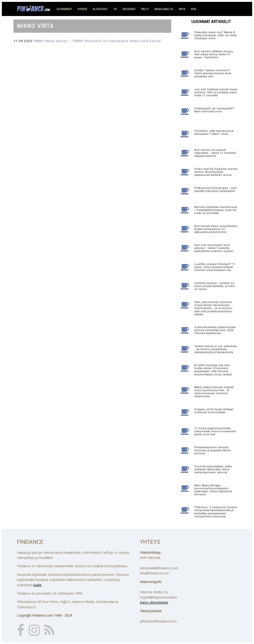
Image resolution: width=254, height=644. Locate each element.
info (182, 9)
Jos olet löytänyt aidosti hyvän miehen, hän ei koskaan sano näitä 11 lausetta (216, 92)
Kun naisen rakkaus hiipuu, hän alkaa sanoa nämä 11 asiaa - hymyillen (214, 54)
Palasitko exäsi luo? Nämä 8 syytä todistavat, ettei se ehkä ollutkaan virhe (215, 35)
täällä (37, 585)
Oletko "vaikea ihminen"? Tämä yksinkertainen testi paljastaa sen (213, 73)
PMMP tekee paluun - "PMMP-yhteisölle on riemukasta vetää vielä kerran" (98, 41)
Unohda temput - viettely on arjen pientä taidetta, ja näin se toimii (215, 286)
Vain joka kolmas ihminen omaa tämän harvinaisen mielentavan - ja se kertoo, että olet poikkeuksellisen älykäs (214, 308)
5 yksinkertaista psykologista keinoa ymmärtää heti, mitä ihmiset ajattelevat (215, 330)
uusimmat (64, 9)
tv (115, 9)
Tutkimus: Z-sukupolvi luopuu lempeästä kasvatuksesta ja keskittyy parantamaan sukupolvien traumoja (216, 512)
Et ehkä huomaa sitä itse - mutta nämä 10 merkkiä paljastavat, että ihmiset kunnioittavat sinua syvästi (213, 370)
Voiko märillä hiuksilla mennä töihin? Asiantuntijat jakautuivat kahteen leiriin (216, 172)
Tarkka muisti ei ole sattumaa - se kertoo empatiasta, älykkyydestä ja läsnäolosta (216, 349)
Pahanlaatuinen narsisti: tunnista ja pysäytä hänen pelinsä (213, 450)
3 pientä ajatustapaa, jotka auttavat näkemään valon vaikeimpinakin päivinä (213, 469)
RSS (194, 9)
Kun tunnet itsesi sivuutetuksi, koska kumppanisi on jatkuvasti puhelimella (216, 229)
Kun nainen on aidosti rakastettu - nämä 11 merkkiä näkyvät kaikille (215, 153)
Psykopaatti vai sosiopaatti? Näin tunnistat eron (214, 110)
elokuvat (100, 9)
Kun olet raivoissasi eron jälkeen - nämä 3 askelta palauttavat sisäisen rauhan (214, 248)
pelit (145, 9)
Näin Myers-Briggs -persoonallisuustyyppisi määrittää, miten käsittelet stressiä (213, 490)
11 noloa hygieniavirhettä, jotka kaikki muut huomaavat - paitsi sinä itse (216, 431)
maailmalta (164, 9)
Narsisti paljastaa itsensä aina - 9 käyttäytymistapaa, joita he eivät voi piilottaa (216, 210)
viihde (82, 9)
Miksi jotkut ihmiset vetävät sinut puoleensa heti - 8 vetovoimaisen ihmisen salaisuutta (214, 392)
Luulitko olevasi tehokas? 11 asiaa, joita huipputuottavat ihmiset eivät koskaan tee (215, 267)
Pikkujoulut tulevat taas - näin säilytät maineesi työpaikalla (216, 190)
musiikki (129, 9)
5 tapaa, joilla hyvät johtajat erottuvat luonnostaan (214, 411)
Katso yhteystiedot (154, 602)
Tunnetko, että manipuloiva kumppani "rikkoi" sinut (214, 132)
